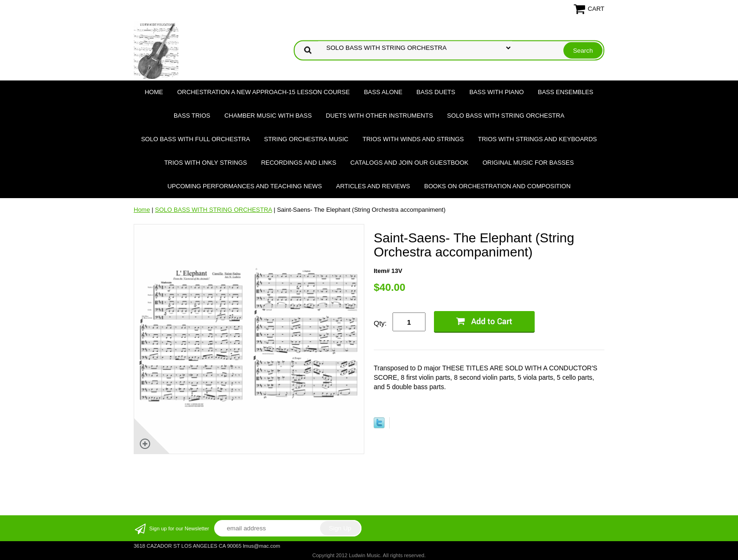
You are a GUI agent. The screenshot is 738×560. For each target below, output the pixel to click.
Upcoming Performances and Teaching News (245, 186)
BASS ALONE (383, 92)
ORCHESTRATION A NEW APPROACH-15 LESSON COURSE (263, 92)
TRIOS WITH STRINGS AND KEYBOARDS (537, 139)
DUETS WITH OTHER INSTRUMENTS (379, 116)
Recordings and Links (299, 163)
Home (154, 92)
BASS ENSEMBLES (566, 92)
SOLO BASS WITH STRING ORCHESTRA (506, 116)
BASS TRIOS (192, 116)
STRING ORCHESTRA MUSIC (306, 139)
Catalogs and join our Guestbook (409, 163)
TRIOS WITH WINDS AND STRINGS (413, 139)
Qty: (380, 323)
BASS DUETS (436, 92)
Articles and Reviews (373, 186)
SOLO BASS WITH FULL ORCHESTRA (196, 139)
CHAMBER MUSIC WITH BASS (268, 116)
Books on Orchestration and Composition (497, 186)
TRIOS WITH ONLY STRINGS (206, 163)
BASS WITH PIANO (497, 92)
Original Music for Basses (528, 163)
